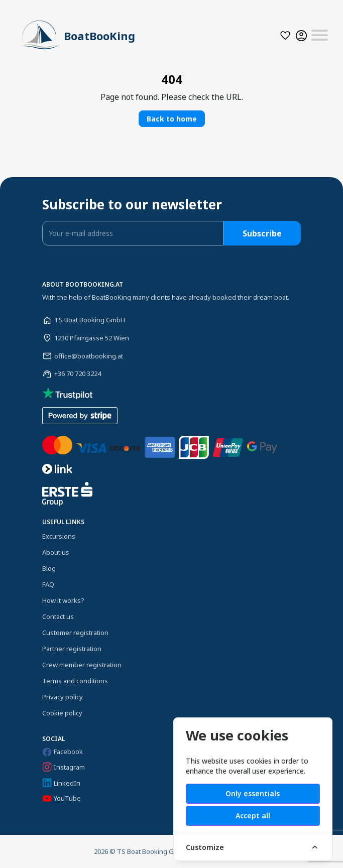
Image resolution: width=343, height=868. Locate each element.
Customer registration (75, 633)
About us (56, 552)
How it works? (63, 600)
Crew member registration (82, 665)
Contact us (58, 616)
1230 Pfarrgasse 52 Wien (92, 338)
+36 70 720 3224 (78, 374)
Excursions (59, 536)
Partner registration (72, 649)
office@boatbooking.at (89, 356)
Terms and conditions (75, 681)
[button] (285, 35)
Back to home (172, 119)
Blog (49, 568)
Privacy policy (63, 697)
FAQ (48, 584)
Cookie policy (62, 713)
